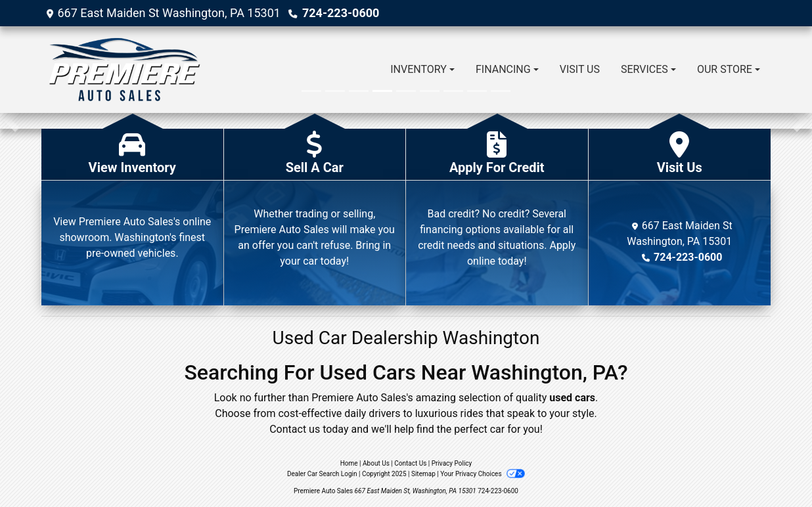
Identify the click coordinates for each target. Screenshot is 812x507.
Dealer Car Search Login (322, 474)
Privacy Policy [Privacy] (452, 463)
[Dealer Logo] (124, 70)
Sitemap (423, 474)
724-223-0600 (341, 13)
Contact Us (410, 463)
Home (349, 463)
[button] (11, 121)
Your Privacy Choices (483, 474)
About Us (376, 463)
